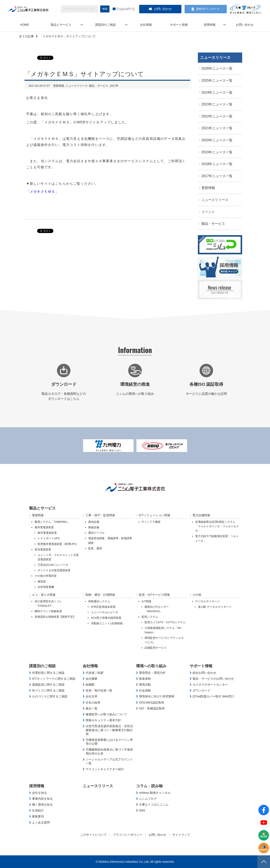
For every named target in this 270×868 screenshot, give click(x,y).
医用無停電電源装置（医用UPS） (58, 544)
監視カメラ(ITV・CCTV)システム (165, 622)
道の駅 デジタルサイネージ (215, 607)
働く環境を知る (42, 805)
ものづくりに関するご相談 (50, 696)
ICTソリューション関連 (155, 515)
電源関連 (38, 515)
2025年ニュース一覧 (217, 80)
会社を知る (39, 793)
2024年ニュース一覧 (217, 92)
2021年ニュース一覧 (217, 128)
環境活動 (145, 685)
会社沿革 (92, 696)
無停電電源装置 (44, 527)
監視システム (150, 617)
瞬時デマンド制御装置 (48, 611)
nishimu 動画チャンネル (155, 793)
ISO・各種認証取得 (152, 708)
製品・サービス (99, 86)
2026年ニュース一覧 (217, 68)
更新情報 (59, 86)
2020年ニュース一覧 (217, 140)
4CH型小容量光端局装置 (106, 618)
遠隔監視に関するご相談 (48, 685)
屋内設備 (94, 522)
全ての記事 (26, 36)
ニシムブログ (148, 799)
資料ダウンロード (208, 9)
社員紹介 (38, 810)
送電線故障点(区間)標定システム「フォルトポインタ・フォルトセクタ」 (217, 526)
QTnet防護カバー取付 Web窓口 (213, 696)
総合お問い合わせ (204, 673)
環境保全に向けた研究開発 (157, 696)
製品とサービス (61, 25)
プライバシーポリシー (128, 835)
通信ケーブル (96, 533)
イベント (208, 212)
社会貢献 (145, 690)
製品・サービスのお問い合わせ (213, 679)
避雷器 (42, 582)
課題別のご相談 (105, 25)
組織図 (90, 685)
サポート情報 (179, 25)
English (122, 9)
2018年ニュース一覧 (217, 164)
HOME (25, 25)
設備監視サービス (155, 648)
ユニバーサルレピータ (105, 612)
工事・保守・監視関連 (100, 515)
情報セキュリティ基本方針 (103, 720)
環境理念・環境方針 (152, 673)
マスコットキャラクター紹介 (105, 769)
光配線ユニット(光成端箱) (107, 623)
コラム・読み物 (149, 786)
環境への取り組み (151, 666)
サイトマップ (181, 835)
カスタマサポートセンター (210, 685)
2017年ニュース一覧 (217, 176)
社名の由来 (93, 702)
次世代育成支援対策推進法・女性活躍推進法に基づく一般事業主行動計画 (109, 730)
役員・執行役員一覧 (99, 690)
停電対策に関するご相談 (48, 673)
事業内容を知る (42, 799)
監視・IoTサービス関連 (154, 595)
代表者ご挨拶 (94, 673)
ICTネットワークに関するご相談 (54, 679)
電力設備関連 (201, 515)
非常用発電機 (46, 587)
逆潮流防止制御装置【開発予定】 (55, 617)
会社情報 (146, 25)
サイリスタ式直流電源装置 (54, 570)
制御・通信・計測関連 (100, 595)
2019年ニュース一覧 (217, 152)
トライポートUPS (49, 538)
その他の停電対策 (46, 576)
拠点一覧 (92, 708)
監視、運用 (95, 548)
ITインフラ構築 (151, 522)
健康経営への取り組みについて (106, 714)
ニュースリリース (77, 86)
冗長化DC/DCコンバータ (53, 565)
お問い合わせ (163, 9)
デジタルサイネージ (207, 601)
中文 (132, 9)
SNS (142, 810)
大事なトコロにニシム (154, 805)
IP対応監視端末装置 (103, 607)
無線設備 (94, 527)
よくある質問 (41, 822)
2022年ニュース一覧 (217, 116)
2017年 (114, 86)
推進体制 (145, 679)
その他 (197, 595)
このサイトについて (93, 835)
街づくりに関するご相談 (48, 690)
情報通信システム (99, 601)
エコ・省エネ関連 (44, 595)
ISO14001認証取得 (152, 702)
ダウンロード (201, 690)
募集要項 (38, 816)
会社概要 (92, 679)
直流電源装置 (43, 549)
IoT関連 (146, 601)
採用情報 (210, 25)
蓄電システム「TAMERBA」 (52, 522)
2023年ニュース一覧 (217, 104)
